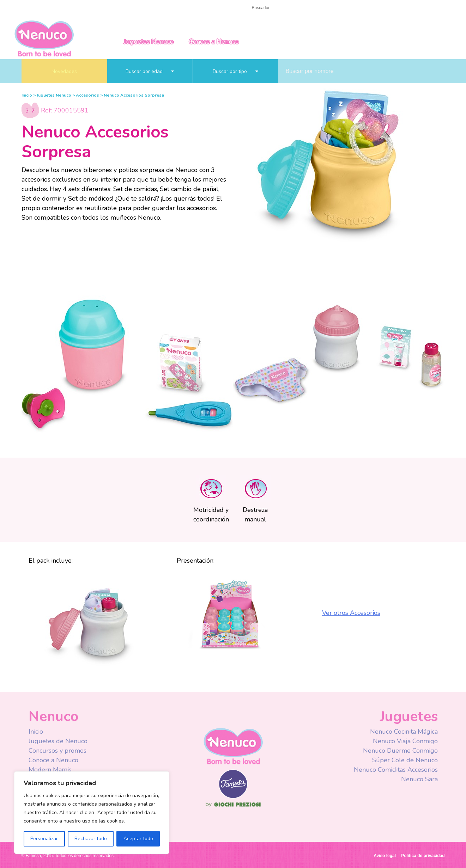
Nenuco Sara (419, 779)
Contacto (54, 8)
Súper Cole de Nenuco (405, 760)
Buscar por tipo (235, 71)
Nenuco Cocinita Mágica (404, 732)
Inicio (28, 8)
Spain (401, 8)
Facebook (333, 8)
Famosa (233, 797)
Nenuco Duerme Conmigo (400, 751)
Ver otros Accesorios (351, 613)
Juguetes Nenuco (149, 42)
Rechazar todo (91, 839)
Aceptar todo (138, 839)
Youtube (347, 8)
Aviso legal (385, 856)
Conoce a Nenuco (214, 42)
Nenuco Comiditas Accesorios (396, 770)
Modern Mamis (50, 770)
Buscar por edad (150, 71)
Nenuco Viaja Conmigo (405, 741)
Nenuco (44, 38)
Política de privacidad (423, 856)
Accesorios (87, 95)
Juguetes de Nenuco (58, 741)
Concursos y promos (58, 751)
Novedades (64, 71)
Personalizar (44, 839)
